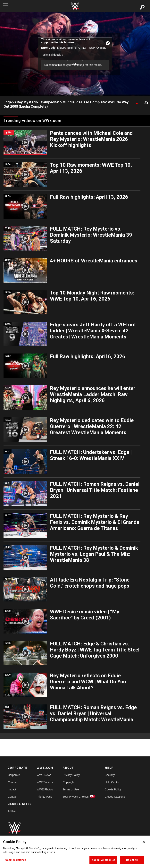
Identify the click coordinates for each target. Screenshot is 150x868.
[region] (75, 852)
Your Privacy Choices (76, 797)
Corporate (14, 775)
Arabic (12, 811)
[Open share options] (146, 102)
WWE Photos (45, 789)
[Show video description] (137, 102)
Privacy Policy (71, 775)
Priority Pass (44, 797)
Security (110, 775)
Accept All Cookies (103, 860)
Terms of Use (71, 789)
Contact (12, 797)
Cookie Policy (113, 789)
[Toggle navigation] (6, 6)
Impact (12, 789)
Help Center (112, 782)
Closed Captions (115, 797)
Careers (13, 782)
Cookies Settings (16, 860)
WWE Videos (45, 782)
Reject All (132, 860)
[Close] (144, 842)
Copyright (69, 782)
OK (75, 64)
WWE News (44, 775)
